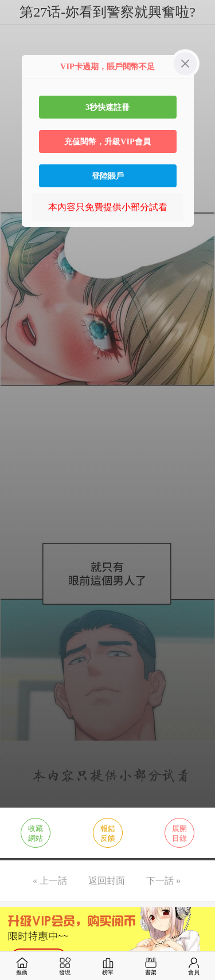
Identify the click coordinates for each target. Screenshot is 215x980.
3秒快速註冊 (107, 107)
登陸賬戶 (108, 176)
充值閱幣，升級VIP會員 (107, 141)
